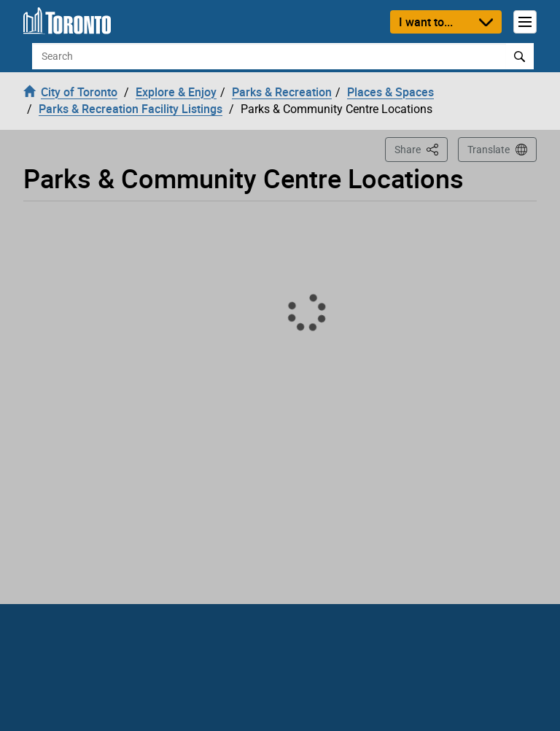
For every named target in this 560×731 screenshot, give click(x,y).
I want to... (426, 22)
